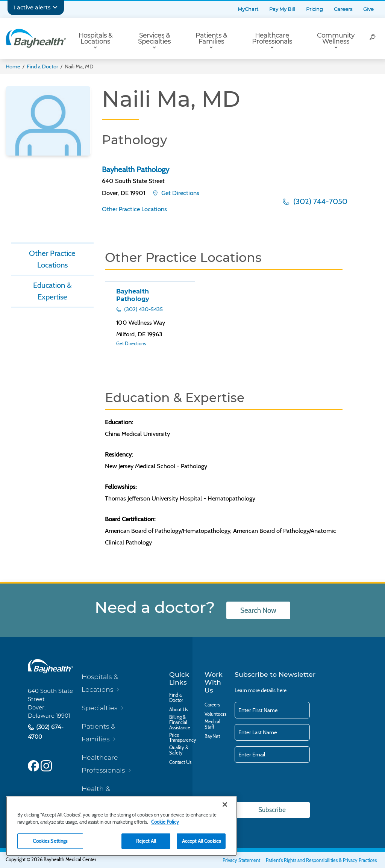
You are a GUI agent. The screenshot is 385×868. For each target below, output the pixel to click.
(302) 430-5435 (143, 309)
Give (368, 9)
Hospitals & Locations (95, 39)
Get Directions (180, 193)
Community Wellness (336, 39)
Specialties (99, 708)
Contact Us (180, 762)
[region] (121, 826)
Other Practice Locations (134, 209)
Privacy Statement (241, 860)
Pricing (315, 9)
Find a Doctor (42, 67)
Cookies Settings (50, 841)
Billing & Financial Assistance (180, 722)
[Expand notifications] (55, 8)
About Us (179, 710)
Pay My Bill (282, 9)
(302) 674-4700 (46, 732)
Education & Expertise (52, 291)
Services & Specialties (154, 39)
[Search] (373, 38)
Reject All (146, 841)
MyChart (248, 9)
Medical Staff (212, 724)
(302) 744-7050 (319, 201)
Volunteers (215, 714)
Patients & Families (211, 39)
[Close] (225, 804)
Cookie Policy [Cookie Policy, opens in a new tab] (165, 822)
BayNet (212, 736)
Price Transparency (183, 738)
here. (282, 690)
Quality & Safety (179, 750)
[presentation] (292, 783)
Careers (343, 9)
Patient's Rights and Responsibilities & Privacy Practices (321, 860)
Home (13, 67)
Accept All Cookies (201, 841)
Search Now (258, 610)
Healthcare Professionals (272, 39)
